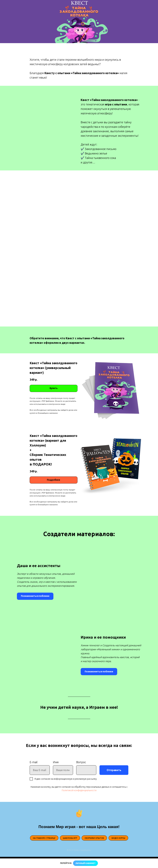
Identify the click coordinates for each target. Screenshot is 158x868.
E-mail (34, 762)
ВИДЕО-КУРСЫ (118, 838)
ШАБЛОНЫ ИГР (70, 838)
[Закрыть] (153, 863)
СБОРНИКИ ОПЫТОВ (94, 838)
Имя (56, 762)
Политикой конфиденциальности (79, 790)
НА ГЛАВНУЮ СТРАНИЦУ (44, 838)
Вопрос (81, 762)
